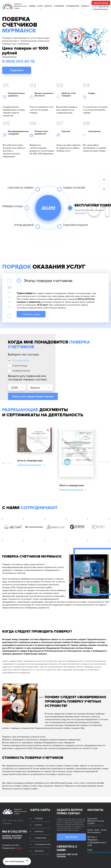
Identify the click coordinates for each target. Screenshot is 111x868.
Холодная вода (21, 361)
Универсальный (21, 371)
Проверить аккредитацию (29, 465)
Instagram (7, 838)
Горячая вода (20, 366)
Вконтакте (17, 836)
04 (9, 302)
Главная (32, 6)
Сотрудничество (72, 6)
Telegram (61, 857)
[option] (57, 302)
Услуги (40, 6)
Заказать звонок (101, 3)
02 (9, 293)
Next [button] (10, 316)
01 (9, 288)
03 (9, 297)
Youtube (17, 838)
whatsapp (61, 854)
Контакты (85, 6)
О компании (59, 6)
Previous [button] (10, 281)
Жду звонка (71, 837)
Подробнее (17, 70)
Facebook (7, 836)
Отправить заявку (31, 314)
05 (9, 307)
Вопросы (48, 6)
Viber (69, 854)
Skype (75, 854)
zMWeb (19, 848)
